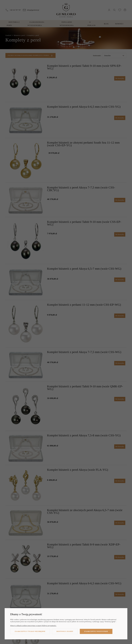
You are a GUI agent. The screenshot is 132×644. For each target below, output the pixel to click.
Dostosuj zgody (65, 631)
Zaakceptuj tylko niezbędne (30, 631)
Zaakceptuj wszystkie (96, 631)
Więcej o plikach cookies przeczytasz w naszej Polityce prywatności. (33, 626)
